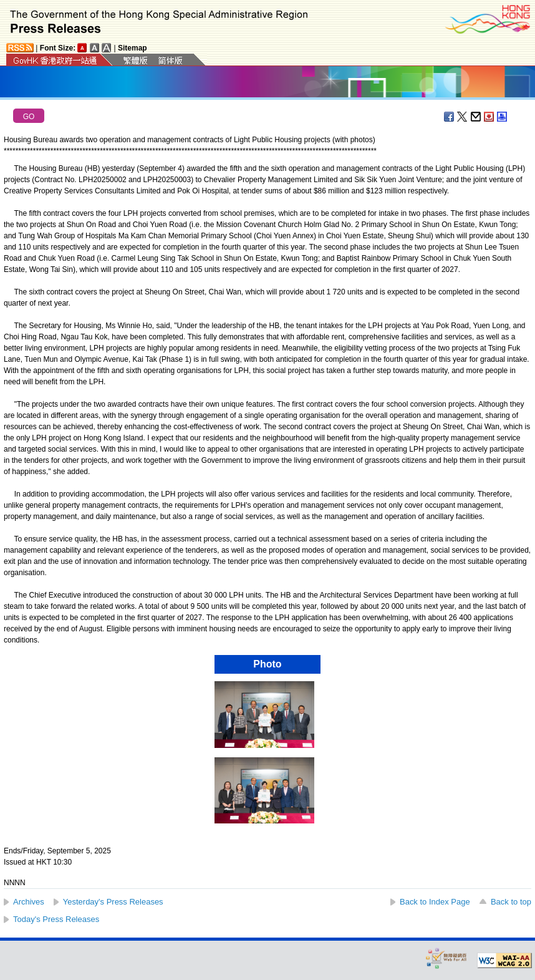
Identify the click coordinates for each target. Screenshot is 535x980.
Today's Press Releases (56, 919)
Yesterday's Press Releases (113, 902)
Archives (29, 902)
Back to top (511, 902)
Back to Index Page (435, 902)
